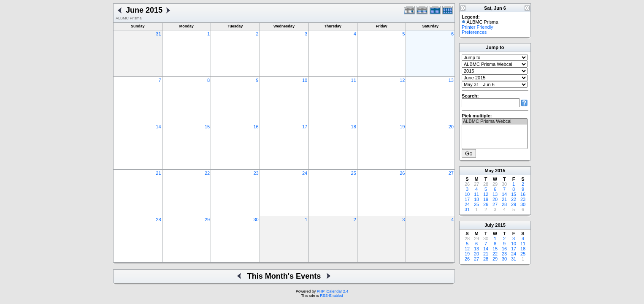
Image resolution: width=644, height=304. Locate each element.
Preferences (474, 32)
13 (451, 80)
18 (354, 127)
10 (305, 80)
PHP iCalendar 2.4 (333, 291)
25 (354, 173)
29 (207, 220)
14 (158, 127)
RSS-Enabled (331, 296)
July (489, 225)
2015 (500, 171)
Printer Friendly (478, 27)
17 (305, 127)
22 (207, 173)
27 (451, 173)
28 (158, 220)
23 (256, 173)
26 (402, 173)
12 (402, 80)
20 (451, 127)
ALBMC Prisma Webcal (495, 122)
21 (158, 173)
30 (256, 220)
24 (305, 173)
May (489, 171)
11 (354, 80)
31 (158, 34)
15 (207, 127)
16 (256, 127)
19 (402, 127)
